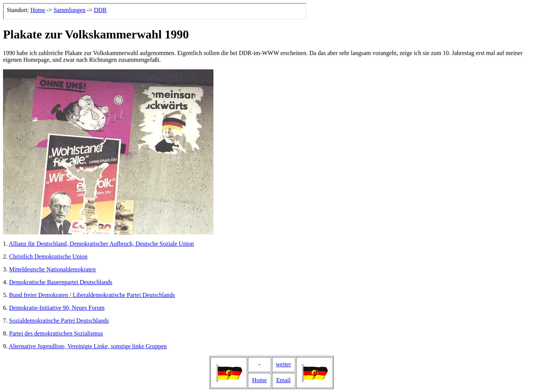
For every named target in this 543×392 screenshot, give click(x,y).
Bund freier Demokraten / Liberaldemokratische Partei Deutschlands (92, 295)
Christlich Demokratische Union (48, 256)
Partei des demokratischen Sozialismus (56, 333)
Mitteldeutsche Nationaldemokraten (52, 269)
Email (283, 380)
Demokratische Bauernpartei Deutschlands (61, 282)
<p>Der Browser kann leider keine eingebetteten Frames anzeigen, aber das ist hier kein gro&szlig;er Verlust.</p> (155, 11)
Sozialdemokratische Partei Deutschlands (59, 321)
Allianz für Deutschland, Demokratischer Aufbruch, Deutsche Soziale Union (101, 244)
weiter (284, 364)
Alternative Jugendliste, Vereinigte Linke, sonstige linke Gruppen (88, 346)
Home (259, 380)
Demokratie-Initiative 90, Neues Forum (57, 308)
